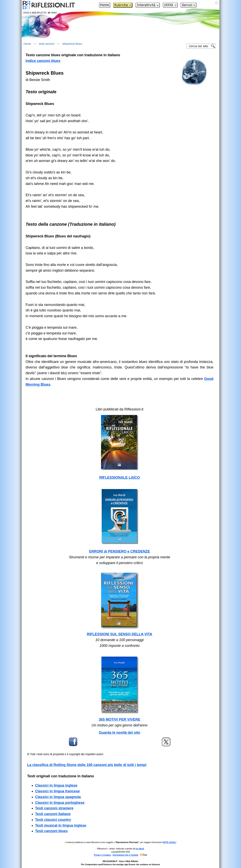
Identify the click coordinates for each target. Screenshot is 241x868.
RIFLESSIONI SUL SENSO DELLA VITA (120, 634)
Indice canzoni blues (43, 61)
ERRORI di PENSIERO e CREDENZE (119, 551)
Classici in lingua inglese (56, 785)
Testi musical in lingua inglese (61, 825)
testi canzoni (47, 44)
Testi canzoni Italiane (53, 814)
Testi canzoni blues (52, 831)
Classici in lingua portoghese (60, 803)
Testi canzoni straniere (54, 808)
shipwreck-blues (72, 44)
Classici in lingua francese (58, 791)
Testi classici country (53, 820)
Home (27, 44)
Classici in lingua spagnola (58, 797)
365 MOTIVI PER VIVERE (119, 720)
